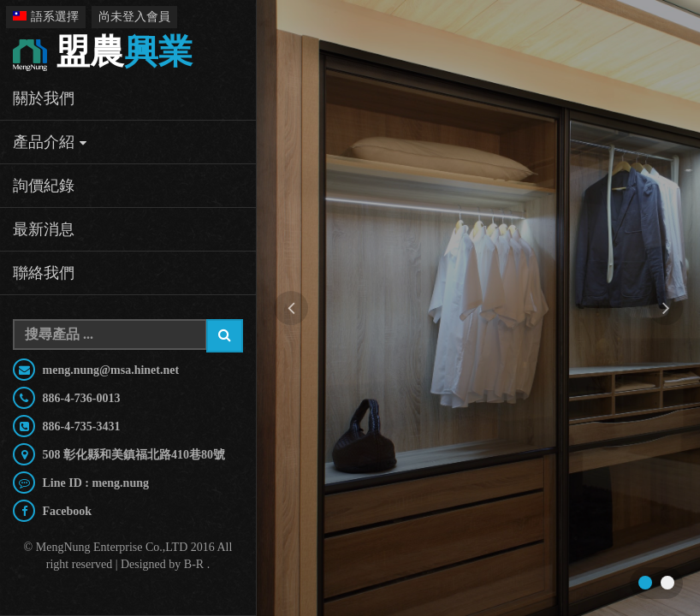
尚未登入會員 (134, 17)
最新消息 (44, 229)
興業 (103, 53)
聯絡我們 (44, 273)
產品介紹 (44, 142)
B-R (194, 564)
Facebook (65, 511)
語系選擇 (46, 17)
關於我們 (44, 98)
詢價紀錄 (44, 186)
